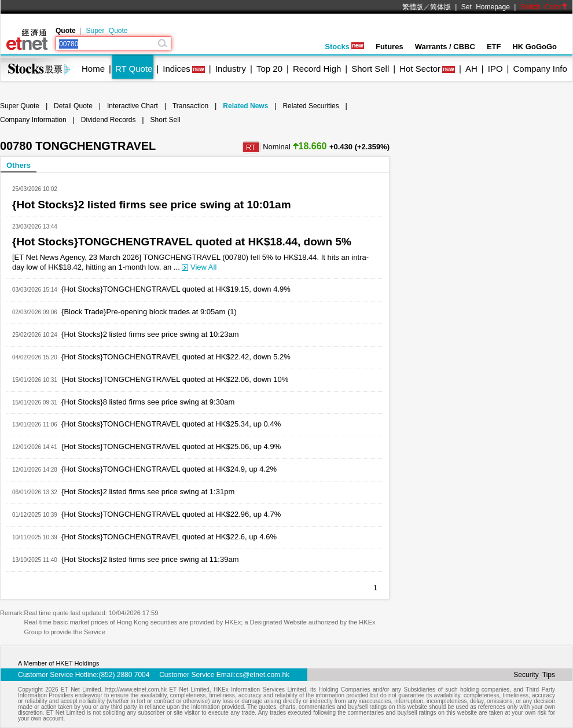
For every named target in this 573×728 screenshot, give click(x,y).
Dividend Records (109, 120)
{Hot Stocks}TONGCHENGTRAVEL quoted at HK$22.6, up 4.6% (169, 537)
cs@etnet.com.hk (262, 675)
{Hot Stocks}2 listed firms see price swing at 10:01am (152, 205)
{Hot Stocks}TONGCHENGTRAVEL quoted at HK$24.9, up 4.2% (169, 469)
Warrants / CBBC (445, 47)
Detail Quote (73, 106)
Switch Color (544, 7)
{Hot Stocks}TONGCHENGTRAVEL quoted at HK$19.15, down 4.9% (176, 289)
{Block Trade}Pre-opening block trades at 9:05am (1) (149, 312)
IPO (495, 69)
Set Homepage (486, 7)
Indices (177, 69)
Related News (245, 106)
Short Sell (370, 69)
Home (93, 69)
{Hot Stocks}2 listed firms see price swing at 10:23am (150, 334)
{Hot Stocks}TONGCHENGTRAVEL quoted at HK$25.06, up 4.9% (171, 446)
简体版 (440, 7)
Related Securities (311, 106)
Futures (390, 47)
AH (471, 69)
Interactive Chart (133, 106)
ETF (494, 47)
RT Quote (134, 69)
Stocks (344, 47)
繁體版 (413, 7)
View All (199, 267)
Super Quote (106, 31)
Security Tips (534, 675)
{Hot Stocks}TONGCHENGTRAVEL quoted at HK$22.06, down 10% (175, 379)
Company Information (33, 120)
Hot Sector (420, 69)
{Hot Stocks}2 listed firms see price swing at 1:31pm (148, 492)
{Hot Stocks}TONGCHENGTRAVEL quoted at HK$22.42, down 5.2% (176, 357)
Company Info (540, 69)
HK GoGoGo (535, 47)
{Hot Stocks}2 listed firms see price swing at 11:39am (150, 559)
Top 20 (269, 69)
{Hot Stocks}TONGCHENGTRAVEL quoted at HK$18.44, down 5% (182, 242)
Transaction (190, 106)
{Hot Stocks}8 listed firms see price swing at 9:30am (148, 402)
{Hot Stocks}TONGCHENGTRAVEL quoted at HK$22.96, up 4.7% (171, 514)
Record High (317, 69)
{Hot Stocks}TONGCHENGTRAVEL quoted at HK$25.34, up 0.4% (171, 424)
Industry (231, 69)
